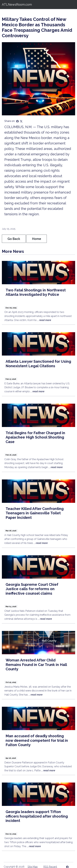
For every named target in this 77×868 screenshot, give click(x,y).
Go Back (14, 239)
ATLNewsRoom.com (17, 5)
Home (37, 239)
